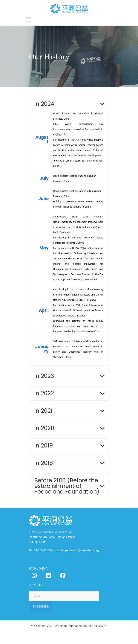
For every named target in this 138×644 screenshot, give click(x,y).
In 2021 (43, 411)
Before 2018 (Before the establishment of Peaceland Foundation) (67, 486)
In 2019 (44, 446)
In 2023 (44, 376)
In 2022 (44, 393)
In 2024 (44, 104)
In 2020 (44, 428)
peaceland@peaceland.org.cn (84, 550)
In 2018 (44, 463)
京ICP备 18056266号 (95, 626)
